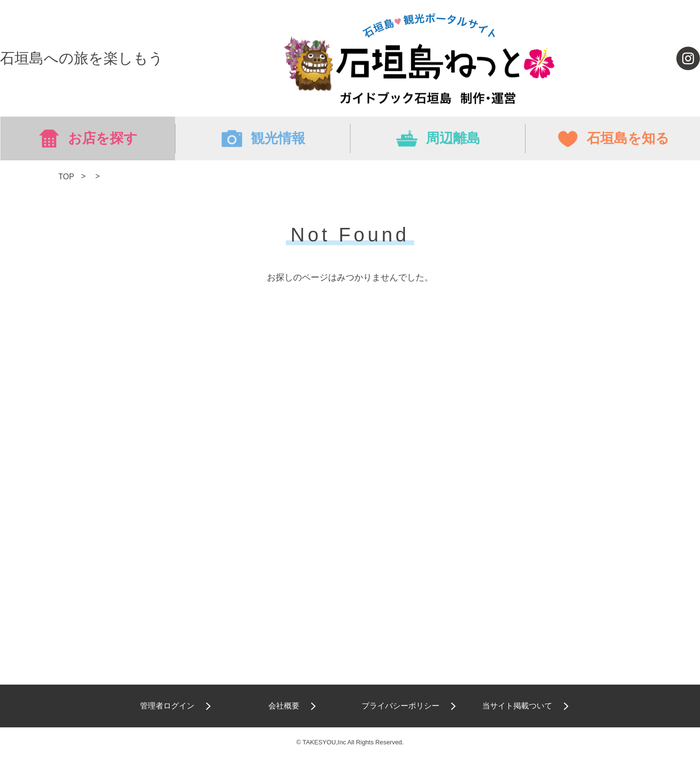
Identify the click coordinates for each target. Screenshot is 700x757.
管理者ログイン (167, 706)
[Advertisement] (350, 420)
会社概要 (284, 706)
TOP (66, 177)
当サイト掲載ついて (517, 706)
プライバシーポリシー (401, 706)
